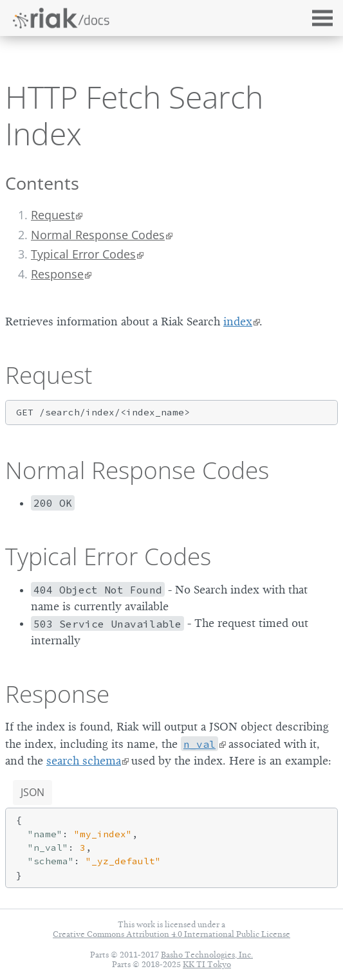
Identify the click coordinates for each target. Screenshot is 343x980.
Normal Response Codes (98, 235)
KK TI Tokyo (207, 964)
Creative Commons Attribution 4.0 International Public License (171, 934)
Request (53, 215)
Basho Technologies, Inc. (207, 955)
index (238, 322)
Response (57, 274)
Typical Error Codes (83, 254)
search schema (84, 761)
